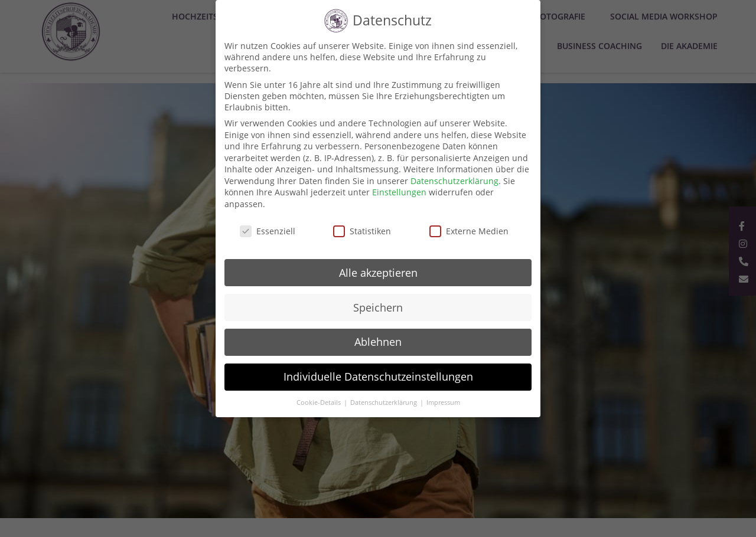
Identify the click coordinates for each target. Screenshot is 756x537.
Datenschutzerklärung (454, 181)
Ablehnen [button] (378, 342)
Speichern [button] (378, 307)
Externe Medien (469, 231)
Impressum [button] (443, 402)
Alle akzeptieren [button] (378, 273)
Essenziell (268, 231)
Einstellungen (399, 192)
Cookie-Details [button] (320, 402)
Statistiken (362, 231)
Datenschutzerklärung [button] (384, 402)
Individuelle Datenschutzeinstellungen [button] (378, 376)
